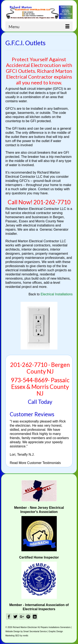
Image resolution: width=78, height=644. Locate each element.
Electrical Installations (57, 294)
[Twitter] (15, 617)
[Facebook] (9, 617)
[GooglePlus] (22, 617)
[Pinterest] (28, 617)
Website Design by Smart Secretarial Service (26, 631)
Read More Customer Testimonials (35, 463)
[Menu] (39, 27)
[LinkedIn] (35, 617)
